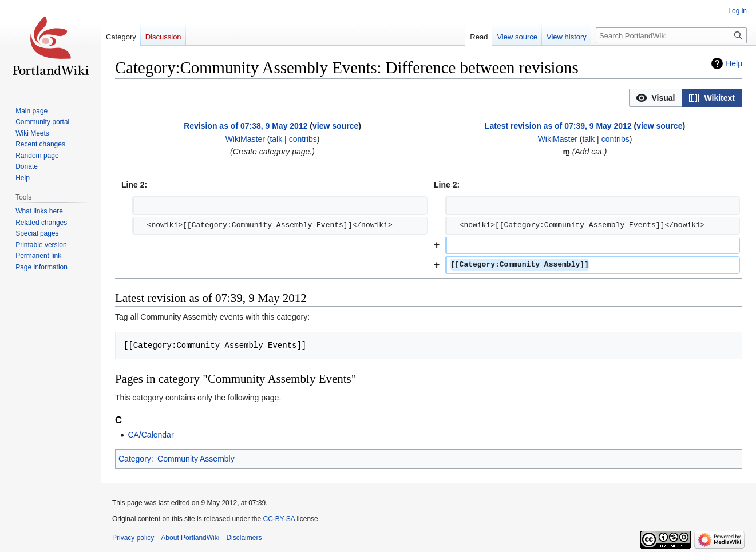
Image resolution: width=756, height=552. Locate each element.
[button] (656, 98)
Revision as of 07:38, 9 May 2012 (246, 126)
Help (734, 63)
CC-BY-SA (279, 519)
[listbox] (686, 98)
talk (276, 139)
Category (135, 459)
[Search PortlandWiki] (671, 35)
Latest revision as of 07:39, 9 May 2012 (558, 126)
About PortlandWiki (190, 538)
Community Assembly (196, 459)
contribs (303, 139)
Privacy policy (133, 538)
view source (335, 126)
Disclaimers (244, 538)
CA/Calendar (151, 435)
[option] (655, 98)
